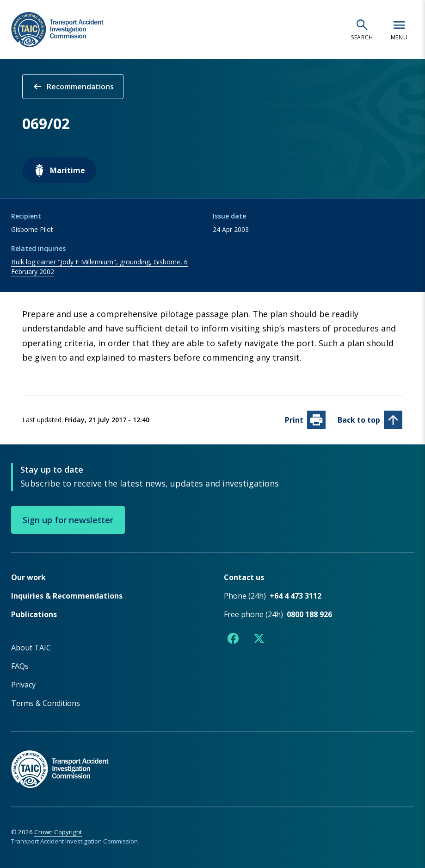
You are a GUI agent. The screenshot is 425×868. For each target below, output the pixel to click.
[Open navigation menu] (399, 30)
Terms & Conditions (46, 703)
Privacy (23, 684)
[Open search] (362, 30)
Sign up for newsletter (68, 519)
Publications (34, 614)
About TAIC (31, 647)
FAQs (20, 666)
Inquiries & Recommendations (67, 595)
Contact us (244, 577)
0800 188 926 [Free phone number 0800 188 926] (309, 614)
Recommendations (73, 87)
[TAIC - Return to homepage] (212, 759)
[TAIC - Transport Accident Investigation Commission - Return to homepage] (57, 30)
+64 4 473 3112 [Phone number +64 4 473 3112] (296, 595)
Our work (28, 577)
